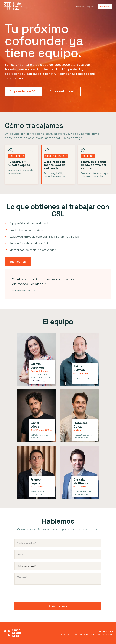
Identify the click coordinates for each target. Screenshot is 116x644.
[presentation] (37, 593)
